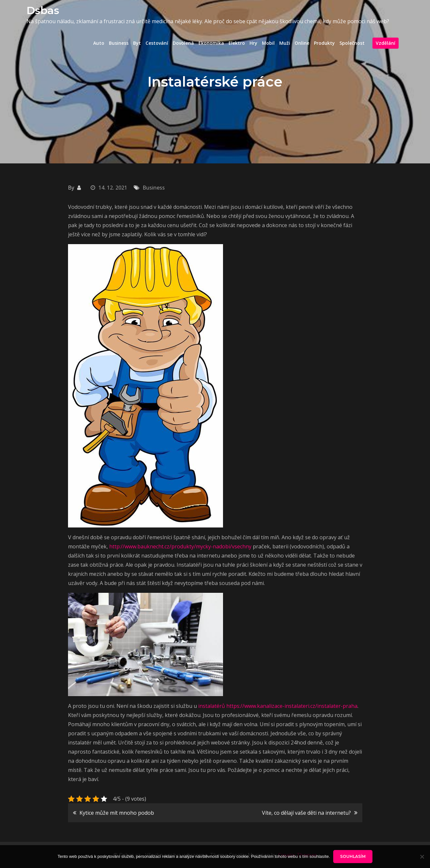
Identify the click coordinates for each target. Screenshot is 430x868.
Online (302, 43)
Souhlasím (353, 856)
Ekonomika (211, 43)
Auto (99, 43)
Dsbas (43, 10)
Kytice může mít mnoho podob (117, 813)
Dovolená (183, 43)
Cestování (157, 43)
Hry (253, 43)
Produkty (324, 43)
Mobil (268, 43)
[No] (422, 857)
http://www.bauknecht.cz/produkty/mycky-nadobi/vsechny (180, 546)
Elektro (237, 43)
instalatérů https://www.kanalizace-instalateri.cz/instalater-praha (278, 706)
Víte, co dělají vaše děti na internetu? (306, 813)
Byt (137, 43)
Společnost (352, 43)
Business (119, 43)
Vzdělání (386, 43)
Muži (285, 43)
